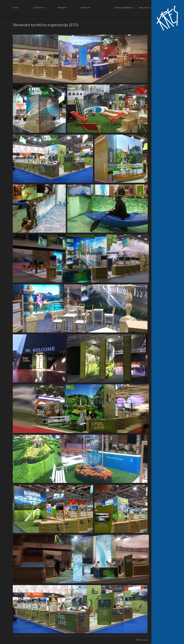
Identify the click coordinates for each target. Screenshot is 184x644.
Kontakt (86, 8)
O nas (16, 8)
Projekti (63, 8)
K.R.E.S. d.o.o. (143, 640)
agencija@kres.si (124, 8)
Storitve (39, 8)
